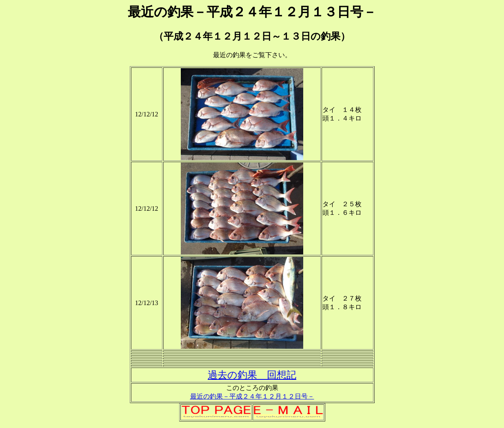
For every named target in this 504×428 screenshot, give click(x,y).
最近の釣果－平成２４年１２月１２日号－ (252, 396)
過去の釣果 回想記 (252, 375)
